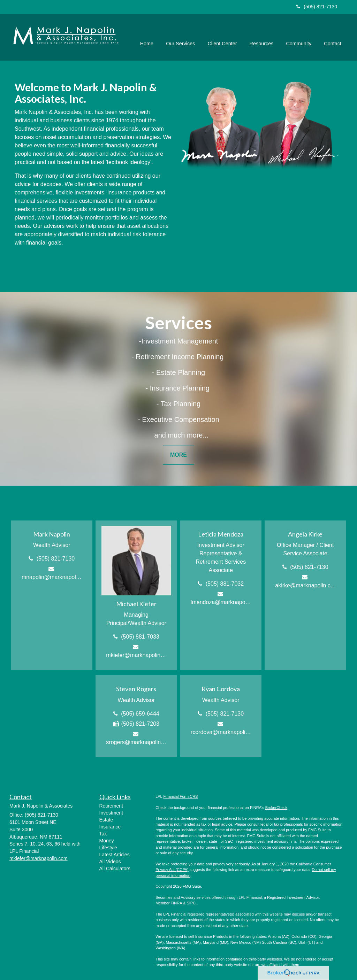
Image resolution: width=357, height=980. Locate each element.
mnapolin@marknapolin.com (52, 577)
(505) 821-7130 (317, 7)
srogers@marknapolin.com (136, 742)
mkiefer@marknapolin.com (136, 655)
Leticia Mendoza (221, 534)
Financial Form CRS (180, 796)
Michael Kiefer (136, 604)
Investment (111, 813)
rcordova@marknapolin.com (221, 732)
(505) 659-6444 (140, 714)
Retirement (111, 806)
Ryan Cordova (221, 689)
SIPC (191, 903)
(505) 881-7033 (140, 637)
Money (107, 841)
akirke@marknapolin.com (306, 585)
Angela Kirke (305, 534)
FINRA (176, 903)
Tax (103, 834)
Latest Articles (115, 855)
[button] (181, 36)
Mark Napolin (52, 534)
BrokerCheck (276, 808)
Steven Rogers (136, 689)
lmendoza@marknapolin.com (221, 602)
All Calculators (115, 869)
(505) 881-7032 (225, 584)
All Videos (110, 862)
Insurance (110, 827)
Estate (106, 820)
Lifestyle (108, 848)
